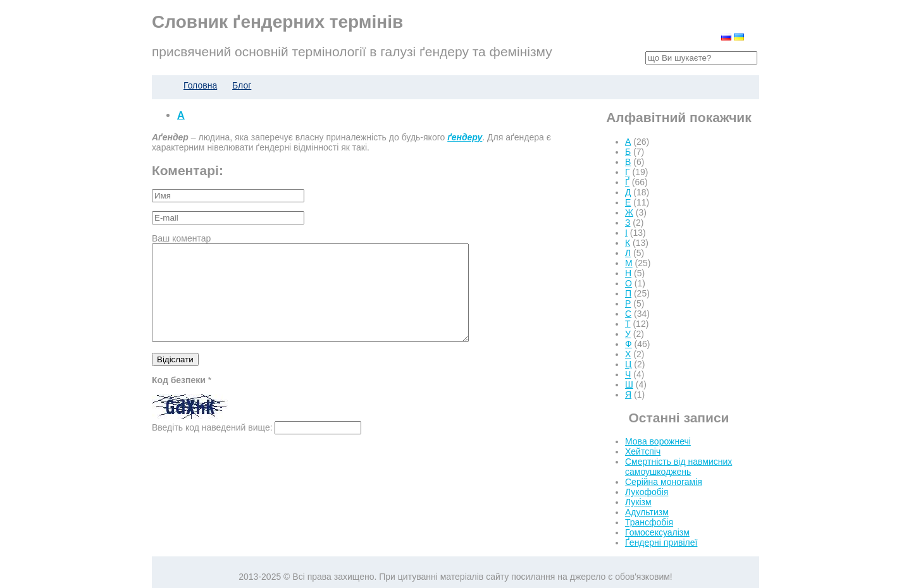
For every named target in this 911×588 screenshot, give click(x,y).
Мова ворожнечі (658, 441)
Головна (200, 85)
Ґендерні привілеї (661, 542)
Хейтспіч (643, 451)
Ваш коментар (181, 238)
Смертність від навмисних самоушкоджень (679, 467)
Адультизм (647, 512)
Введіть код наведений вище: (212, 446)
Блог (242, 85)
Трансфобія (649, 522)
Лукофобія (647, 492)
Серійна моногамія (664, 482)
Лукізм (638, 502)
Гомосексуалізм (657, 532)
